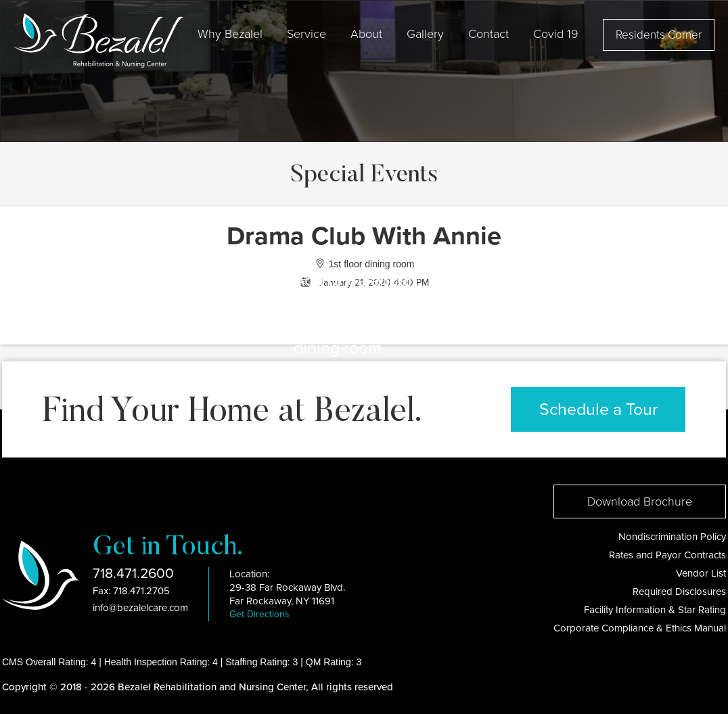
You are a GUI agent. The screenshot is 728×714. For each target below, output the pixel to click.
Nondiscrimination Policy (672, 537)
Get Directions (259, 614)
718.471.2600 (133, 574)
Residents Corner (659, 35)
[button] (230, 34)
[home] (98, 41)
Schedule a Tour (598, 409)
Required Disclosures (679, 592)
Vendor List (701, 573)
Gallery (425, 34)
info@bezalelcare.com (140, 608)
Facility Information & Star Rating (655, 610)
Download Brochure (640, 501)
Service (306, 34)
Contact (488, 34)
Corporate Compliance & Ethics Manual (640, 628)
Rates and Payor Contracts (667, 555)
